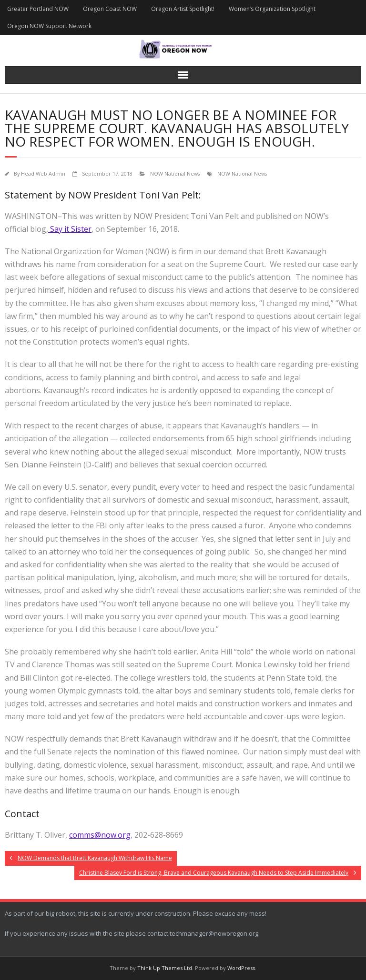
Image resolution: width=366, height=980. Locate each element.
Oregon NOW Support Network (49, 26)
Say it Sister (70, 229)
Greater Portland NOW (38, 9)
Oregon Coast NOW (110, 9)
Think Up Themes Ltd (165, 968)
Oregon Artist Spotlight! (183, 9)
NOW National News (175, 173)
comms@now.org (100, 835)
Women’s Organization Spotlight (272, 9)
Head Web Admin (43, 173)
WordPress (241, 968)
